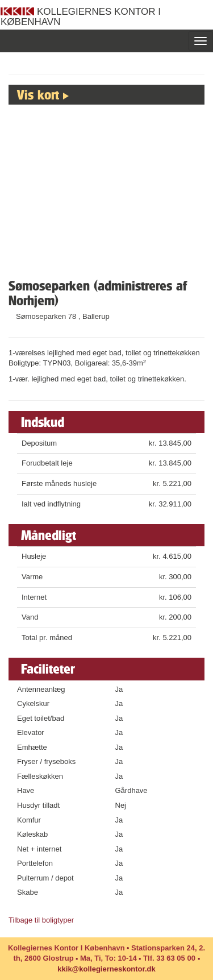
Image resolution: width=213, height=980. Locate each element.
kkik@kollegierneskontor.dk (106, 969)
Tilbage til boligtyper (41, 920)
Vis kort (38, 94)
